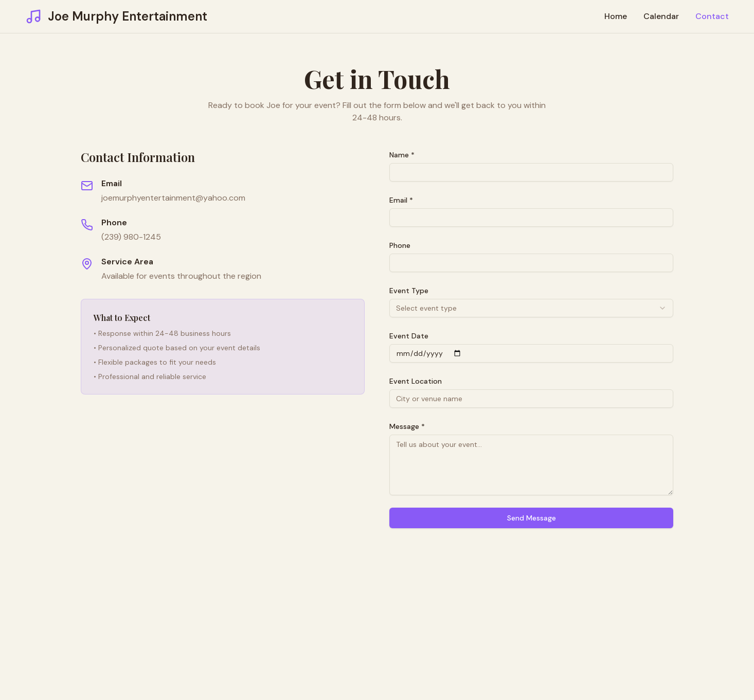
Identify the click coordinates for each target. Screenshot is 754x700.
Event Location (416, 381)
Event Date (409, 336)
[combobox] (531, 308)
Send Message (532, 518)
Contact (712, 16)
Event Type (409, 291)
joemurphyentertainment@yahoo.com (173, 198)
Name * (402, 155)
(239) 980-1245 (131, 237)
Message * (407, 426)
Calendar (661, 16)
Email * (401, 200)
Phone (400, 245)
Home (616, 16)
